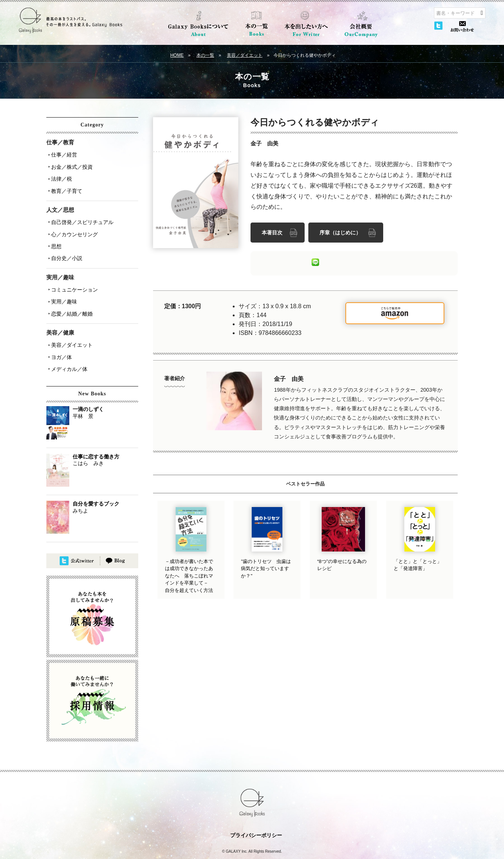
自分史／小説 (65, 246)
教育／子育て (65, 185)
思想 (54, 236)
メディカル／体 (67, 347)
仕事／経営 (62, 154)
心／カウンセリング (73, 225)
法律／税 (60, 175)
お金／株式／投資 (70, 164)
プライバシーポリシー (256, 812)
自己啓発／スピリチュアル (80, 215)
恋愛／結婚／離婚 (70, 296)
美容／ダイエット (245, 55)
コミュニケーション (73, 276)
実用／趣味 (62, 286)
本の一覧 (205, 55)
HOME (177, 55)
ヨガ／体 (60, 336)
